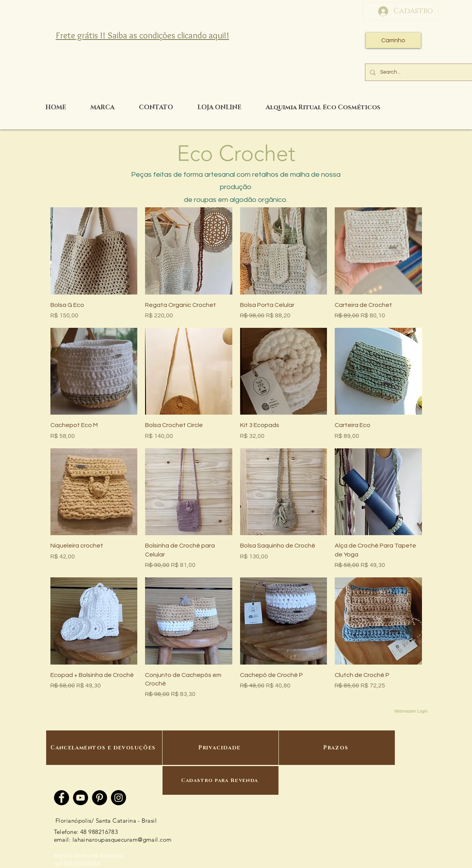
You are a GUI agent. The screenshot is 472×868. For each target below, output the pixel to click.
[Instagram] (118, 798)
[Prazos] (337, 748)
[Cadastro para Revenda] (220, 780)
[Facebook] (61, 798)
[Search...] (423, 72)
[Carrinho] (393, 40)
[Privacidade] (220, 748)
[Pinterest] (99, 798)
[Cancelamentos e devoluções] (104, 748)
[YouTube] (80, 798)
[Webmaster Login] (411, 711)
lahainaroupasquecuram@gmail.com (122, 840)
